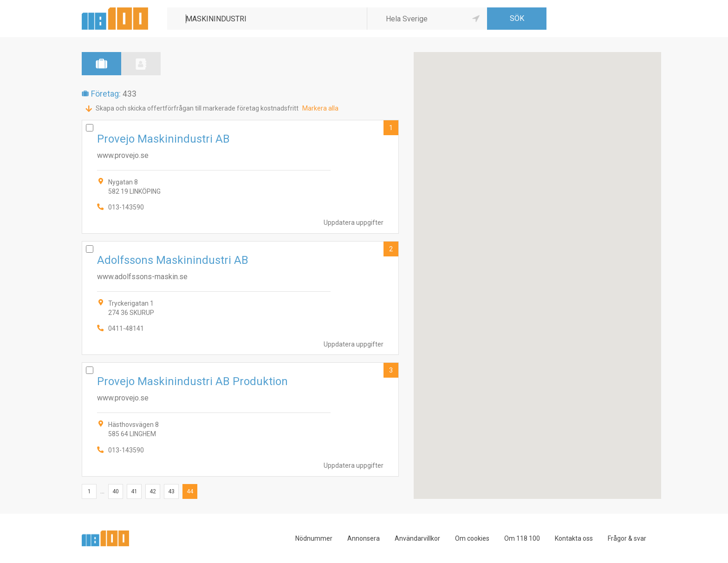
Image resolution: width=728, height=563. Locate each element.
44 (190, 491)
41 (134, 491)
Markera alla (320, 108)
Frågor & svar (627, 538)
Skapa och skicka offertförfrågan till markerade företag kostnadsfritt (197, 108)
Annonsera (364, 538)
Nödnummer (314, 538)
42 (153, 491)
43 (171, 491)
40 (116, 491)
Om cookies (472, 538)
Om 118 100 (522, 538)
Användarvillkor (417, 538)
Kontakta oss (574, 538)
